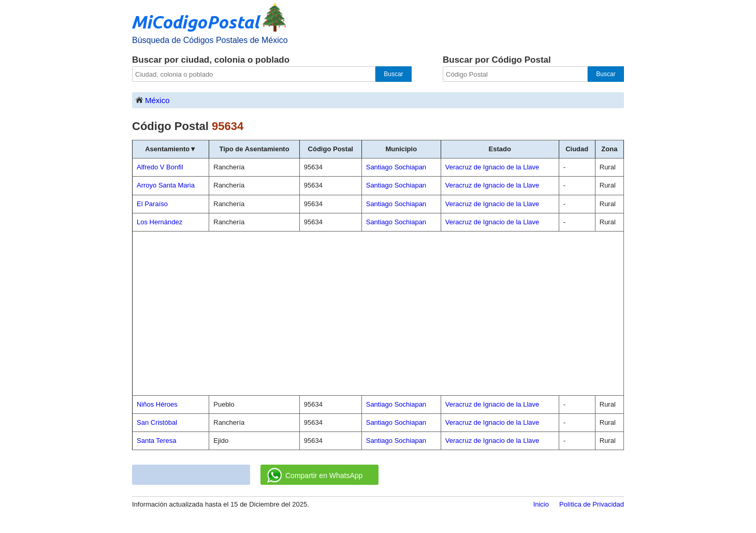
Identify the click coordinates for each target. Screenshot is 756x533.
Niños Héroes (157, 404)
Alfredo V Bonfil (160, 167)
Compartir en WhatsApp (315, 476)
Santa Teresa (156, 441)
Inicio (541, 504)
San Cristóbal (157, 422)
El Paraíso (152, 204)
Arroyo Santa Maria (166, 185)
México (152, 100)
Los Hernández (159, 222)
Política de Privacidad (592, 504)
